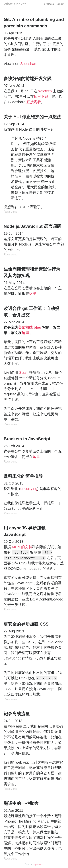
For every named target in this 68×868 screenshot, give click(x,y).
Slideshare (29, 64)
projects (49, 4)
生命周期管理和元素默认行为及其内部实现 (32, 272)
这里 (33, 293)
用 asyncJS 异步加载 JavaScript (25, 531)
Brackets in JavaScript (27, 439)
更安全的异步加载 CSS (26, 624)
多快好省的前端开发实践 (28, 79)
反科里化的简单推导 (23, 476)
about (61, 4)
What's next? (15, 4)
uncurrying (29, 489)
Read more (10, 212)
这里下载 (41, 97)
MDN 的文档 (22, 547)
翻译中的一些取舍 (21, 803)
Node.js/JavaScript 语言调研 (32, 226)
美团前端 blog (30, 327)
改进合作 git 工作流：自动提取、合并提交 (31, 312)
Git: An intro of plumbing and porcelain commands (34, 23)
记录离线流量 (17, 714)
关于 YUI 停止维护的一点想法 (32, 117)
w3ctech (45, 91)
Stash (24, 372)
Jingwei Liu (38, 865)
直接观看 (34, 102)
